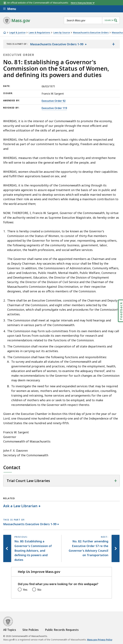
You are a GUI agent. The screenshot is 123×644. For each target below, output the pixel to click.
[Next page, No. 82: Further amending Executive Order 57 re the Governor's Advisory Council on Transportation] (115, 548)
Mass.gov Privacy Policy (100, 640)
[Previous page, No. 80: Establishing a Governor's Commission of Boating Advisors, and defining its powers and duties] (7, 548)
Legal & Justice (17, 33)
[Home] (5, 33)
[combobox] (92, 20)
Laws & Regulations (39, 33)
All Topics (10, 630)
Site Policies (31, 630)
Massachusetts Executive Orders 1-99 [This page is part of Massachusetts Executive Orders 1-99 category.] (30, 524)
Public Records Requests (62, 630)
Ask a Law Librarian (20, 506)
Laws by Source (62, 33)
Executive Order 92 (54, 101)
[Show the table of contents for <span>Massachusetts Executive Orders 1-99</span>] (113, 44)
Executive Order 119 (54, 108)
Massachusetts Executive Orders (91, 33)
